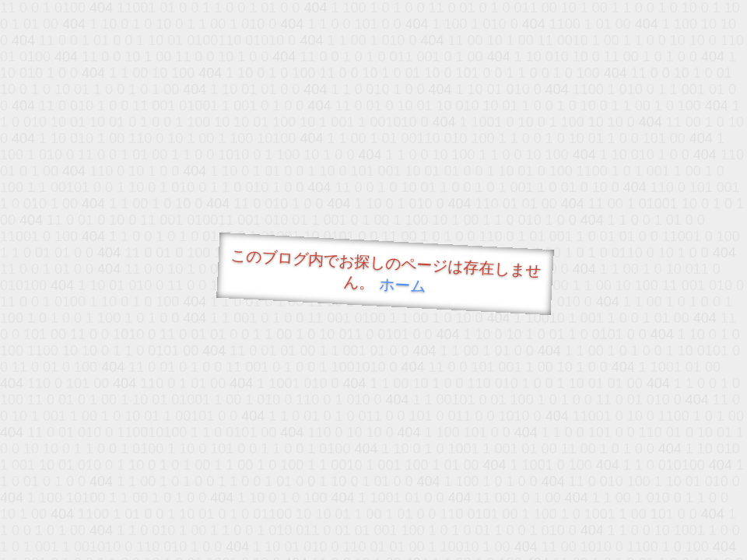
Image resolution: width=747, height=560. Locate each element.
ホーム (403, 285)
